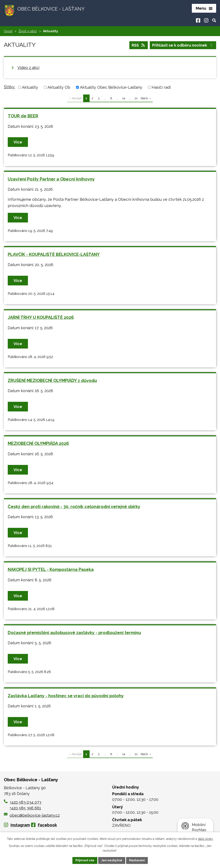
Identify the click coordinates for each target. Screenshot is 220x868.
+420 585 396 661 (25, 808)
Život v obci (28, 31)
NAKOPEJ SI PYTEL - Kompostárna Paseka (51, 570)
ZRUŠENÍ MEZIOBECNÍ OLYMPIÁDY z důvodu (52, 381)
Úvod (8, 31)
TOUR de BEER (23, 116)
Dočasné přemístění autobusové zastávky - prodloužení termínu (74, 633)
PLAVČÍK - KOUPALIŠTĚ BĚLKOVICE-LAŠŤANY (54, 254)
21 (136, 98)
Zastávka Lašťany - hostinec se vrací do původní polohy (66, 696)
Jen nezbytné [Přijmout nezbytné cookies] (112, 860)
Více (18, 142)
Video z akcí (28, 68)
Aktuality (30, 87)
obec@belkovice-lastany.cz (32, 815)
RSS (139, 45)
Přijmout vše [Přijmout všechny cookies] (85, 860)
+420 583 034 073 (25, 802)
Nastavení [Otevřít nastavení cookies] (137, 860)
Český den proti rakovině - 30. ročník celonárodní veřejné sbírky (74, 507)
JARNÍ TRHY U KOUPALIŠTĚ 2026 (41, 317)
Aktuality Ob (59, 87)
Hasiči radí (161, 87)
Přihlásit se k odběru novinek (183, 45)
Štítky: (9, 87)
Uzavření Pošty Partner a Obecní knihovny (51, 179)
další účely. (206, 839)
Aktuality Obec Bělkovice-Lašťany (111, 87)
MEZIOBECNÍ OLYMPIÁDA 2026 (38, 443)
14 (124, 98)
